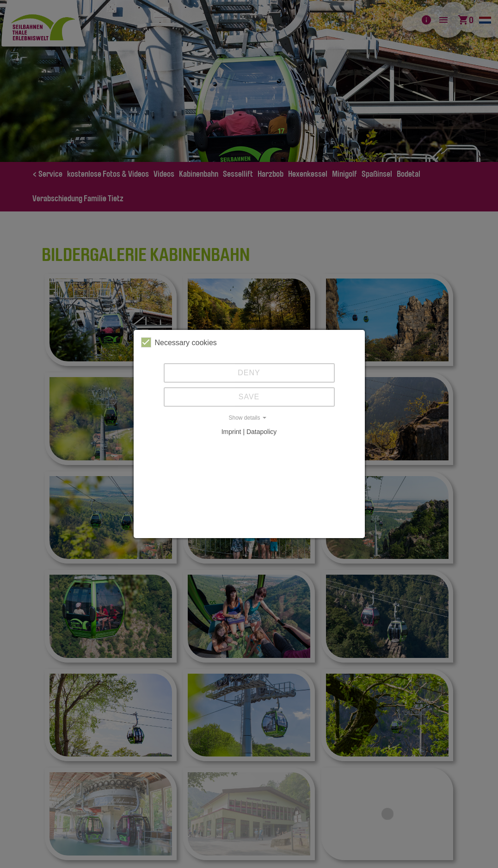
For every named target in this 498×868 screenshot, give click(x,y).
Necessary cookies (179, 342)
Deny (249, 373)
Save (249, 397)
